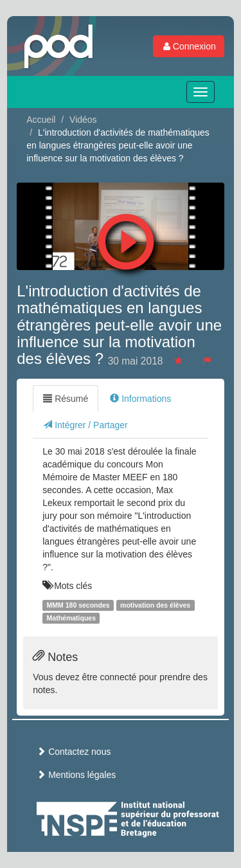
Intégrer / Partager (85, 425)
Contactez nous (74, 752)
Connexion (189, 46)
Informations (140, 399)
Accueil (41, 120)
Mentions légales (76, 775)
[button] (126, 239)
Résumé (66, 399)
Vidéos (83, 120)
